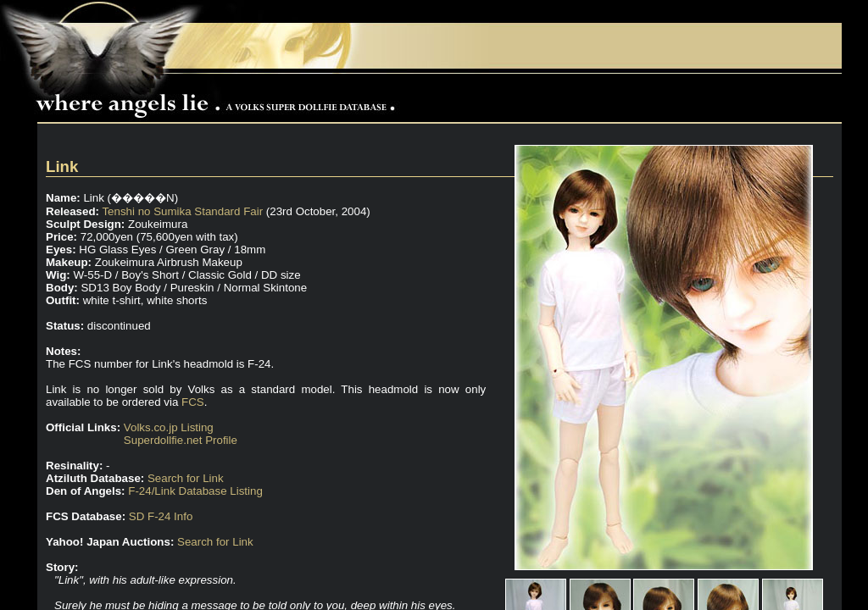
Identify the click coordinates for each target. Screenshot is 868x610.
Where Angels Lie (220, 98)
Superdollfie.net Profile (181, 440)
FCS (193, 402)
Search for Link (186, 478)
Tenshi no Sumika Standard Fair (182, 211)
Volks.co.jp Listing (169, 427)
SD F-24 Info (161, 516)
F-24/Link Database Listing (195, 491)
